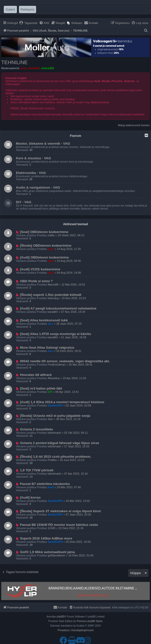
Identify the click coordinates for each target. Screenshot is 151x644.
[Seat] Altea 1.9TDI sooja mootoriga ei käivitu (56, 334)
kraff (51, 487)
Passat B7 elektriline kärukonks (45, 484)
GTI (50, 392)
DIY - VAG (24, 202)
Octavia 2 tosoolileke (36, 429)
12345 (52, 528)
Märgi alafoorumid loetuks (134, 125)
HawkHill (34, 68)
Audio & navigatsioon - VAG (38, 187)
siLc (51, 324)
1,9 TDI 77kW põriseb (37, 470)
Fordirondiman (57, 365)
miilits (51, 235)
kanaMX (53, 312)
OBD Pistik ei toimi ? (36, 281)
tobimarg (53, 298)
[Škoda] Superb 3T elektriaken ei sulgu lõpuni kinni (60, 511)
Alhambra (54, 378)
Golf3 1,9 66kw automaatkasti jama (47, 552)
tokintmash (54, 433)
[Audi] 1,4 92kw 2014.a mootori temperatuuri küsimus (62, 402)
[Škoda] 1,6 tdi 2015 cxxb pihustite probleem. (56, 457)
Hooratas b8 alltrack (36, 375)
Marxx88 (53, 285)
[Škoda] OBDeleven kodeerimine (46, 246)
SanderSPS (55, 405)
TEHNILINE (14, 62)
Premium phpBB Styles (90, 621)
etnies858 (47, 68)
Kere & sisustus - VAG (33, 158)
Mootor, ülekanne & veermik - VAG (43, 144)
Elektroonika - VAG (31, 173)
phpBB (60, 617)
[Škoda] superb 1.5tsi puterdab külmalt (51, 295)
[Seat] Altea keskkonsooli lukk (44, 320)
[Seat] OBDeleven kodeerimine (44, 232)
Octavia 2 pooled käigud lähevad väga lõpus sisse (60, 443)
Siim (50, 419)
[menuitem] (28, 23)
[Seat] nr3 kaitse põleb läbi (41, 388)
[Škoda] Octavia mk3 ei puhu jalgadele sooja (55, 416)
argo (23, 68)
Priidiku (52, 460)
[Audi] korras (30, 497)
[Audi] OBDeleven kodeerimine (44, 257)
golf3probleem (57, 555)
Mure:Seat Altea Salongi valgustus (47, 347)
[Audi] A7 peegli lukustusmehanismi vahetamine (58, 308)
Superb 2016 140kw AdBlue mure (46, 538)
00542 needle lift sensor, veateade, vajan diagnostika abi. (65, 361)
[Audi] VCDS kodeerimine (40, 269)
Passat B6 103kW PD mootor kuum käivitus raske (59, 525)
